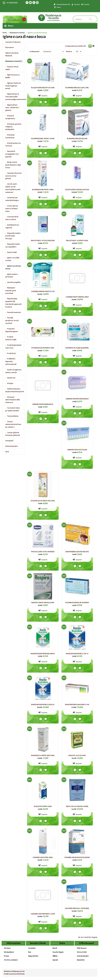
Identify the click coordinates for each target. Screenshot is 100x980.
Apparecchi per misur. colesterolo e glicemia (12, 108)
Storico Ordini (82, 952)
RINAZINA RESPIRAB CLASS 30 (43, 705)
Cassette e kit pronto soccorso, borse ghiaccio (13, 176)
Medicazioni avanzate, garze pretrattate (11, 291)
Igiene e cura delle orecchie (12, 259)
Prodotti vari (12, 353)
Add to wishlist (46, 102)
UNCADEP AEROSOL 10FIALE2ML (77, 908)
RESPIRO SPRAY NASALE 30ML (43, 603)
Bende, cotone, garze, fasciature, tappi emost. (13, 165)
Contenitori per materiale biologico (12, 199)
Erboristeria (10, 48)
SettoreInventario (12, 446)
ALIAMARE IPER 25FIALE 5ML (77, 139)
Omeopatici (9, 441)
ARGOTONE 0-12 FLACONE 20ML (43, 241)
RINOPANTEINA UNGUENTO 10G (77, 705)
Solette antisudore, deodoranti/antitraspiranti (15, 390)
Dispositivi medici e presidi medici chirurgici (13, 236)
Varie (7, 452)
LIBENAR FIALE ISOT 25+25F (77, 450)
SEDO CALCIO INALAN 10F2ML (77, 806)
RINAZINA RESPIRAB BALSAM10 (43, 654)
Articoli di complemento (10, 117)
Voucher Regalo (58, 952)
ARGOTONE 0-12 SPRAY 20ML (77, 241)
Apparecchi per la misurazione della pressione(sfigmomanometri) (15, 97)
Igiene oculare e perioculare (12, 276)
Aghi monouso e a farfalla (12, 76)
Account (77, 4)
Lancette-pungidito (14, 282)
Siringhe (10, 383)
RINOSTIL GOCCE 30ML (77, 755)
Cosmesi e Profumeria (13, 42)
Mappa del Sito (33, 956)
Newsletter (81, 960)
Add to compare (41, 102)
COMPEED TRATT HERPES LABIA (77, 297)
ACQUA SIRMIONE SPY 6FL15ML (43, 88)
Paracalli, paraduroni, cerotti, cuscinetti (12, 321)
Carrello (87, 4)
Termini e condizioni (11, 960)
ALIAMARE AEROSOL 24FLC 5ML (77, 88)
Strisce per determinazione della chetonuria (13, 400)
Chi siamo (7, 948)
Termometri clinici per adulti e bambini (13, 409)
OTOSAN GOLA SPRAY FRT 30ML (43, 501)
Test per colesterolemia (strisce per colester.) (13, 424)
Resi (30, 952)
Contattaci (32, 948)
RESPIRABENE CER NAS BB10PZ (77, 552)
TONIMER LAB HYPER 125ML (43, 857)
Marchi (55, 948)
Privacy (6, 956)
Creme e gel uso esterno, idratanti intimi (12, 209)
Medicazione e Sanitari (17, 33)
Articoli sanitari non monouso (13, 145)
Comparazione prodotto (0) (75, 46)
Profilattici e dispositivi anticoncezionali (11, 362)
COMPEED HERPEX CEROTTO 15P (43, 291)
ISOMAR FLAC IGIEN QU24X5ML (77, 348)
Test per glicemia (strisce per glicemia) (13, 434)
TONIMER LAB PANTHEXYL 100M (43, 914)
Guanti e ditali (12, 252)
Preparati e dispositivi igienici (12, 330)
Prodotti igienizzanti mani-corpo (13, 347)
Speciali (55, 960)
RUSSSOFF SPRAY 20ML (43, 806)
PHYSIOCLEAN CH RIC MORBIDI (43, 552)
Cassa (59, 7)
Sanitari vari (11, 378)
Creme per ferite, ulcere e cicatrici (12, 218)
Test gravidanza (13, 416)
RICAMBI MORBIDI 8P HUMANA (77, 603)
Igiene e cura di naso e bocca (37, 33)
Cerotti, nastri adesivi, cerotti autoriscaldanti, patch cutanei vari (13, 188)
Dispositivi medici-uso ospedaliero (13, 245)
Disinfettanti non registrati (12, 226)
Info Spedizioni (9, 952)
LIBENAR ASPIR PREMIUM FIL (43, 404)
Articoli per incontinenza (10, 136)
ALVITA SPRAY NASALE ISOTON (77, 190)
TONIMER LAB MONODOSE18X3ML (77, 857)
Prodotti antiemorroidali (11, 338)
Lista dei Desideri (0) (63, 4)
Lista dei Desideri (83, 956)
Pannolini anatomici (14, 312)
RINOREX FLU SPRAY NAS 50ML (43, 755)
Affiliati (55, 956)
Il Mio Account (82, 948)
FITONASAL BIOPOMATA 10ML (43, 348)
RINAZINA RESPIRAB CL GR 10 (77, 654)
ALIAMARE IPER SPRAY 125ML (43, 190)
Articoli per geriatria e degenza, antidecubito (13, 127)
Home (5, 33)
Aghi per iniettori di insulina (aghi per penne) (13, 86)
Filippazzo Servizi (19, 971)
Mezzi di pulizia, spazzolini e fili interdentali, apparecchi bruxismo (13, 303)
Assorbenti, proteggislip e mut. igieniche (12, 154)
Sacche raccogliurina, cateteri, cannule (13, 371)
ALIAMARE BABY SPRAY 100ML (43, 139)
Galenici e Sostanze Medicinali (12, 54)
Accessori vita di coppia (12, 68)
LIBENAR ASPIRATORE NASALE (77, 399)
